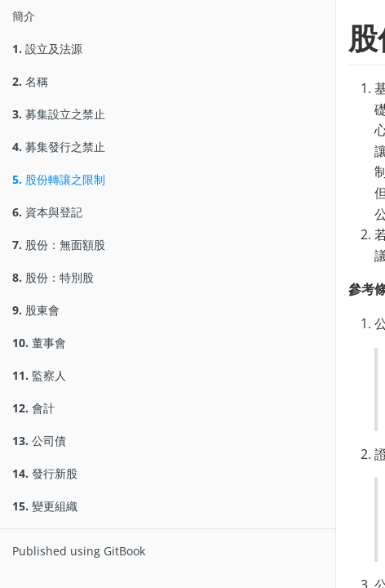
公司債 (39, 441)
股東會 (36, 310)
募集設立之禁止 (59, 114)
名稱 (30, 81)
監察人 (39, 375)
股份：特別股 (53, 277)
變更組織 (45, 506)
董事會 (39, 343)
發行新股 (45, 473)
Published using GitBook (79, 551)
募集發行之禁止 (59, 147)
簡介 (24, 16)
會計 (33, 408)
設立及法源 (47, 49)
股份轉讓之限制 (59, 179)
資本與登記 (47, 212)
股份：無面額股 (59, 245)
